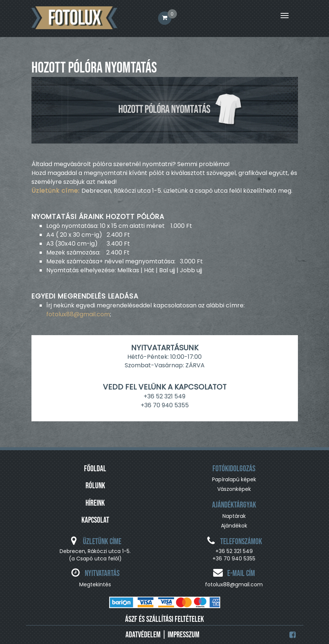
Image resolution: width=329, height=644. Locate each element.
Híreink (95, 503)
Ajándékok (234, 526)
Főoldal (95, 469)
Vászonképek (234, 489)
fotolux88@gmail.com (78, 314)
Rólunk (95, 486)
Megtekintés (95, 584)
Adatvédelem (143, 635)
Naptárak (234, 516)
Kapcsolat (95, 520)
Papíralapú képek (234, 479)
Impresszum (184, 635)
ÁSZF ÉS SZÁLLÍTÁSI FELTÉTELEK (164, 619)
